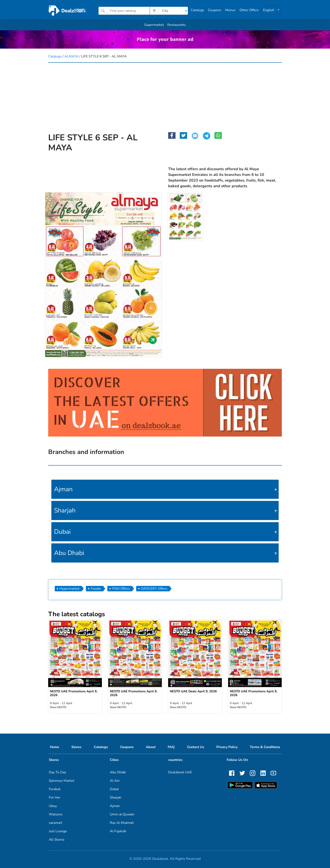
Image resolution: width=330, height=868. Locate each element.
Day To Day (57, 772)
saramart (56, 823)
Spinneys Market (62, 781)
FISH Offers (121, 589)
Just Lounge (58, 831)
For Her (55, 798)
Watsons (56, 814)
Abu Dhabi (69, 553)
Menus (230, 10)
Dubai (62, 532)
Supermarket (154, 25)
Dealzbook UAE (180, 772)
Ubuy (53, 806)
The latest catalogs (77, 614)
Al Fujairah (118, 831)
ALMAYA (72, 56)
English (269, 10)
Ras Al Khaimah (122, 823)
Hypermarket (70, 589)
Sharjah (65, 510)
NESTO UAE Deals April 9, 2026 (193, 691)
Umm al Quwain (122, 814)
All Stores (57, 840)
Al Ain (115, 781)
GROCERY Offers (154, 589)
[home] (67, 11)
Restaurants (177, 25)
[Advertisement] (165, 94)
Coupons (215, 10)
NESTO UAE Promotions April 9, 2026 (74, 693)
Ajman (63, 489)
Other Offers (249, 10)
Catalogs (197, 10)
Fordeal (55, 789)
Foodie (96, 589)
